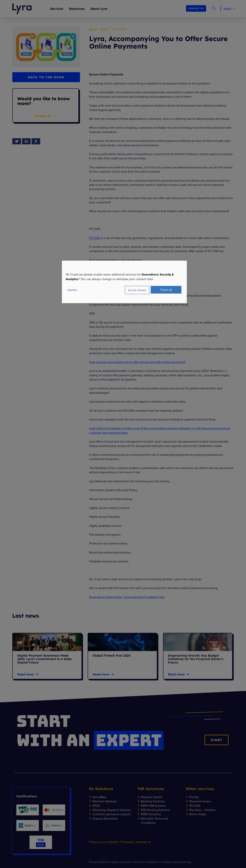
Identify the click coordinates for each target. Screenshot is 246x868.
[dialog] (124, 282)
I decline (72, 290)
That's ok (166, 290)
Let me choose (137, 290)
